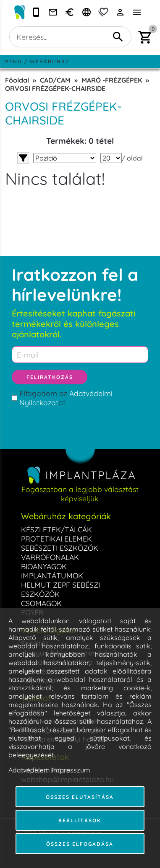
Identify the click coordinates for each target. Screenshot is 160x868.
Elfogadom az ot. (66, 398)
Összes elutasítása (80, 797)
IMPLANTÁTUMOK (52, 575)
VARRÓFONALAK (50, 557)
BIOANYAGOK (44, 566)
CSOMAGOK (41, 603)
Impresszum (71, 770)
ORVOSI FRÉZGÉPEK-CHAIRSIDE (55, 88)
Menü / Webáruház (37, 61)
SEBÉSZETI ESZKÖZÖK (60, 548)
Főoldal (17, 80)
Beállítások (80, 820)
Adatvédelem (29, 770)
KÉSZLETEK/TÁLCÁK (56, 529)
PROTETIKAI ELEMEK (56, 539)
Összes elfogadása (80, 844)
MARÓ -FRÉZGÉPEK (112, 80)
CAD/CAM (55, 80)
